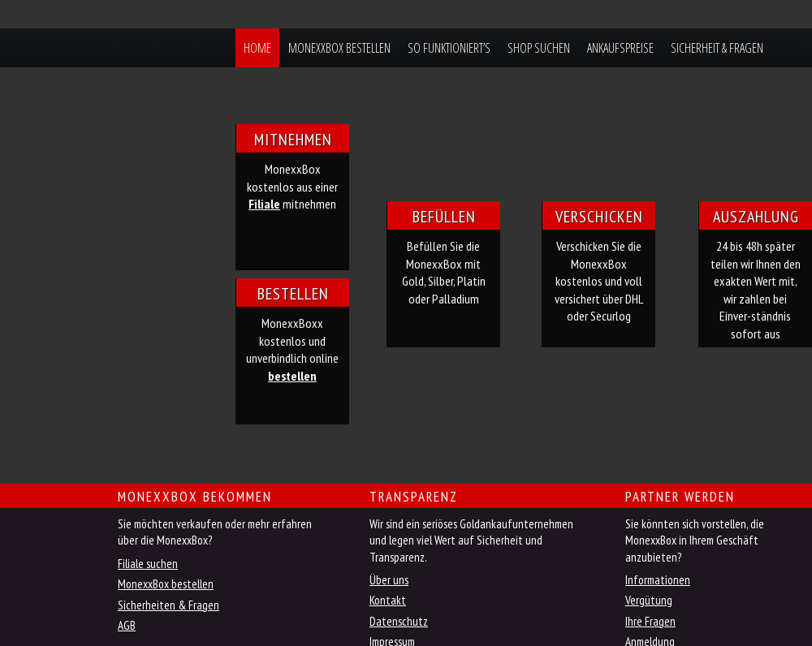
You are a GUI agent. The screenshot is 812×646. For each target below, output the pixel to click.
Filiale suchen (148, 564)
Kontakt (388, 600)
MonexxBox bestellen (339, 48)
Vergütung (649, 600)
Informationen (658, 580)
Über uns (389, 580)
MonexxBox (104, 48)
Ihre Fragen (650, 621)
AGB (127, 625)
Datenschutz (399, 621)
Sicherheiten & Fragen (168, 605)
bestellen (292, 376)
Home (257, 48)
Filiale (264, 204)
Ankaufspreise (620, 48)
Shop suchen (539, 48)
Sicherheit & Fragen (717, 48)
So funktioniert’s (449, 48)
